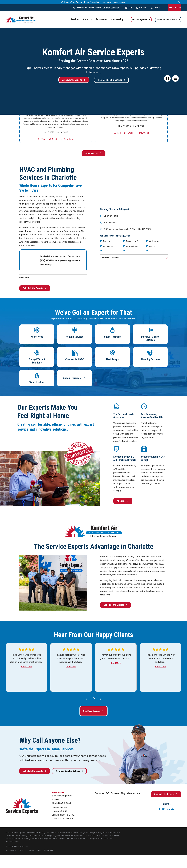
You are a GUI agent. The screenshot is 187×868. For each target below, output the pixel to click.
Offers (155, 8)
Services (100, 793)
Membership (133, 793)
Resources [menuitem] (101, 19)
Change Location (111, 8)
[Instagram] (164, 809)
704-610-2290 (175, 8)
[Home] (21, 20)
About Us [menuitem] (88, 19)
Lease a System (141, 20)
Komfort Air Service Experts (89, 8)
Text (44, 139)
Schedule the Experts (168, 20)
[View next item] (101, 699)
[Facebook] (160, 809)
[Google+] (173, 809)
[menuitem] (11, 850)
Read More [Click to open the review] (26, 667)
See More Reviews (94, 711)
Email (55, 139)
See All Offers (93, 153)
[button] (175, 78)
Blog (123, 793)
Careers (141, 8)
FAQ (129, 8)
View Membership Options (111, 80)
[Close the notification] (179, 2)
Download (69, 139)
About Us (123, 501)
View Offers (120, 3)
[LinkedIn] (168, 809)
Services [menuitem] (75, 19)
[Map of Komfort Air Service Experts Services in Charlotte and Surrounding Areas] (134, 184)
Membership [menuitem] (117, 19)
